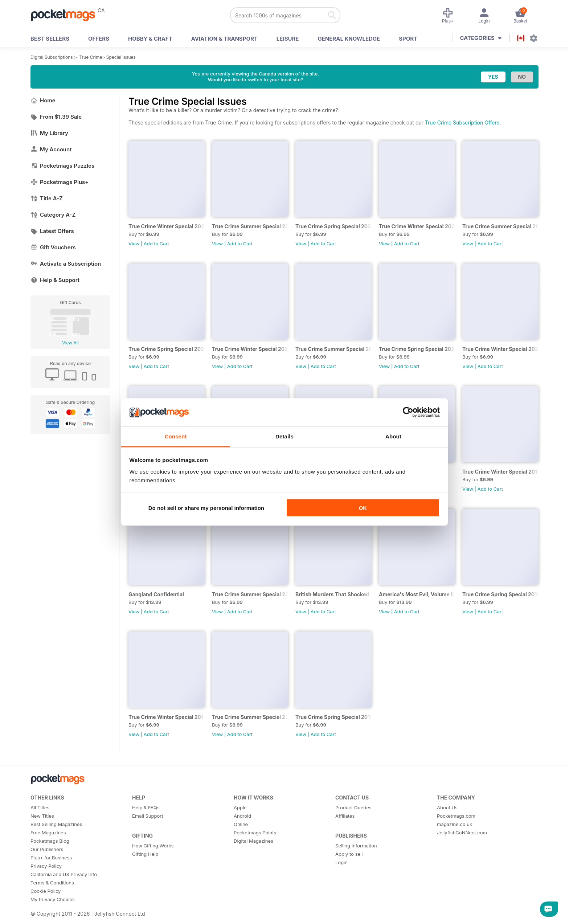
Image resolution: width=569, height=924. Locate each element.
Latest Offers (52, 231)
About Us (447, 808)
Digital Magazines (253, 841)
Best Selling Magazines (56, 824)
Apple (240, 808)
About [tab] (393, 436)
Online (241, 824)
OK (363, 508)
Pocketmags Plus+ (60, 182)
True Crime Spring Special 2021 (417, 349)
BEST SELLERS (50, 39)
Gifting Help (145, 854)
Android (242, 816)
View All (70, 343)
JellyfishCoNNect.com (462, 833)
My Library (49, 133)
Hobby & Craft (150, 39)
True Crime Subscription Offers (462, 122)
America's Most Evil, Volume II (416, 594)
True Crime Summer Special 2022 (500, 226)
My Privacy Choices (53, 899)
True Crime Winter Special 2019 (500, 472)
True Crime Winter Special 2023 (167, 226)
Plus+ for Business (51, 858)
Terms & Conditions (52, 883)
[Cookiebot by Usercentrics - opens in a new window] (408, 412)
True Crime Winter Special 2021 (250, 349)
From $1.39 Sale (56, 117)
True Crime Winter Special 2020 (500, 349)
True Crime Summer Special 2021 (333, 349)
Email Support (148, 816)
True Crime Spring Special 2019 (500, 594)
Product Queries (353, 808)
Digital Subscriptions (52, 57)
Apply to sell (349, 854)
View (134, 244)
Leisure (288, 39)
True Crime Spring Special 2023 (333, 226)
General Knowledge (349, 39)
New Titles (42, 816)
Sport (408, 39)
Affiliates (345, 816)
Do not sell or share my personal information (206, 508)
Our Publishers (47, 849)
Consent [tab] (176, 436)
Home (43, 100)
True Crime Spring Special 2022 (167, 349)
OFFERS (99, 39)
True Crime (91, 57)
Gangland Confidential (156, 594)
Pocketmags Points (255, 833)
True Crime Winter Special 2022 (417, 226)
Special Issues (121, 57)
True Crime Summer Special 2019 (250, 594)
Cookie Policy (46, 891)
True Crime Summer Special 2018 (250, 717)
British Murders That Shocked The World (333, 594)
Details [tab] (284, 436)
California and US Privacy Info (64, 874)
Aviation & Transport (224, 39)
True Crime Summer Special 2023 (250, 226)
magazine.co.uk (455, 824)
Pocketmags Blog (50, 841)
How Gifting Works (153, 846)
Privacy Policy (46, 866)
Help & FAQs (146, 808)
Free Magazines (48, 833)
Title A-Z (47, 198)
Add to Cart (156, 244)
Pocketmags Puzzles (62, 166)
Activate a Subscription (66, 264)
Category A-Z (53, 215)
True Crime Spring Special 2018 (333, 717)
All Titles (40, 808)
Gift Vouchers (53, 247)
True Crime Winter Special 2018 (167, 717)
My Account (51, 149)
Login (341, 862)
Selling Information (356, 846)
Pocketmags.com (456, 816)
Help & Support (55, 280)
